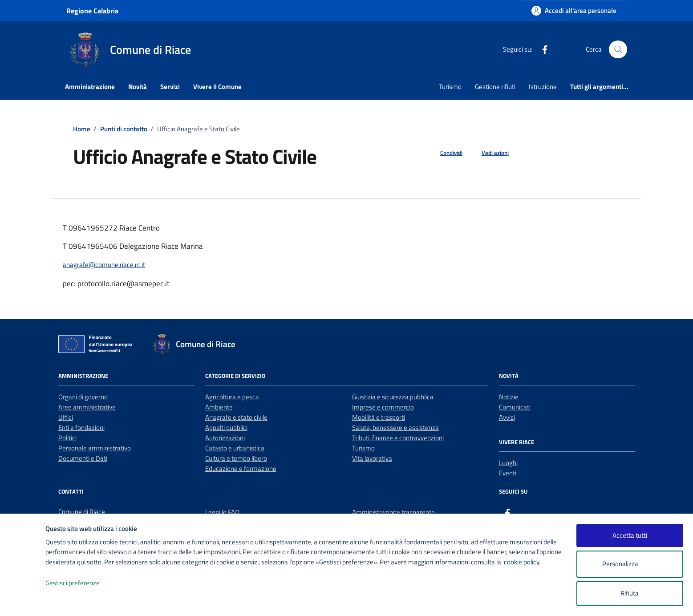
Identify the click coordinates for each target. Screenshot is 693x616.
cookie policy (521, 562)
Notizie (509, 397)
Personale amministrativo (95, 448)
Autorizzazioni (225, 438)
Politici (67, 438)
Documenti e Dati (83, 458)
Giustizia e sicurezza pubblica (393, 397)
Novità (138, 87)
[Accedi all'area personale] (574, 10)
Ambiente (219, 407)
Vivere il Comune (217, 87)
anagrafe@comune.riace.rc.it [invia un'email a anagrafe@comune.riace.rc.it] (104, 265)
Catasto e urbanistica (235, 448)
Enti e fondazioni (81, 428)
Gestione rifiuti (495, 87)
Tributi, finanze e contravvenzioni (398, 438)
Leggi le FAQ (222, 512)
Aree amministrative (87, 407)
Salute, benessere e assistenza (395, 428)
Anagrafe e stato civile (236, 417)
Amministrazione (90, 87)
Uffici (66, 417)
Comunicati (515, 407)
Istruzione (543, 87)
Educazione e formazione (241, 468)
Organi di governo (83, 397)
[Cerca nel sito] (618, 49)
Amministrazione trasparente (393, 512)
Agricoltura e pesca (232, 397)
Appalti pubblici (226, 428)
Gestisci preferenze (82, 583)
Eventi (508, 473)
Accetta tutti (630, 535)
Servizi (170, 87)
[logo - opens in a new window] (23, 600)
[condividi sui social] (444, 153)
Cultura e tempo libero (236, 458)
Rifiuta (630, 593)
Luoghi (508, 463)
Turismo (450, 87)
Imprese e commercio (383, 407)
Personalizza (630, 564)
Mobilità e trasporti (379, 417)
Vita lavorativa (372, 458)
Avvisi (507, 417)
